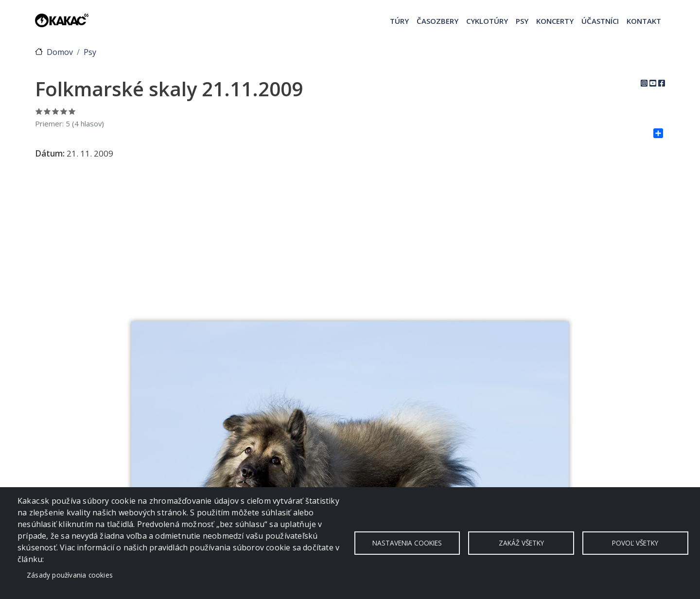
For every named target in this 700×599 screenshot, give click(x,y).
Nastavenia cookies (407, 543)
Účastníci (600, 21)
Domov (60, 52)
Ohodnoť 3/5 (56, 111)
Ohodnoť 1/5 (39, 111)
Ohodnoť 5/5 (72, 111)
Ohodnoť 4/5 (64, 111)
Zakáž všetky (521, 543)
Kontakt (644, 21)
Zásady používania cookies (70, 575)
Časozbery (437, 21)
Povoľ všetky (635, 543)
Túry (399, 21)
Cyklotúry (487, 21)
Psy (522, 21)
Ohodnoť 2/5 (47, 111)
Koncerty (555, 21)
